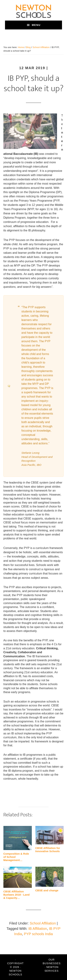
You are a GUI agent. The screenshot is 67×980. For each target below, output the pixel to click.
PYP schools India (38, 934)
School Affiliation (43, 923)
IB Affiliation (38, 929)
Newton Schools (34, 11)
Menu (36, 25)
